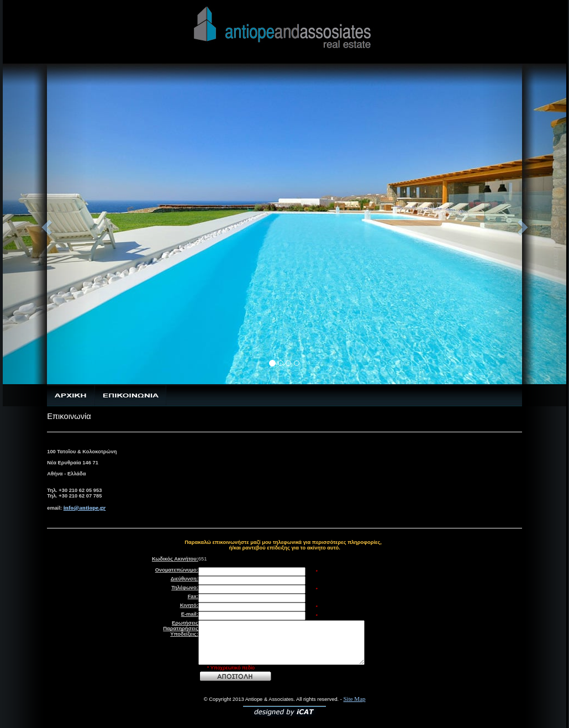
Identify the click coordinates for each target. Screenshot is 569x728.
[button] (45, 224)
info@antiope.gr (85, 507)
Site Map (355, 699)
